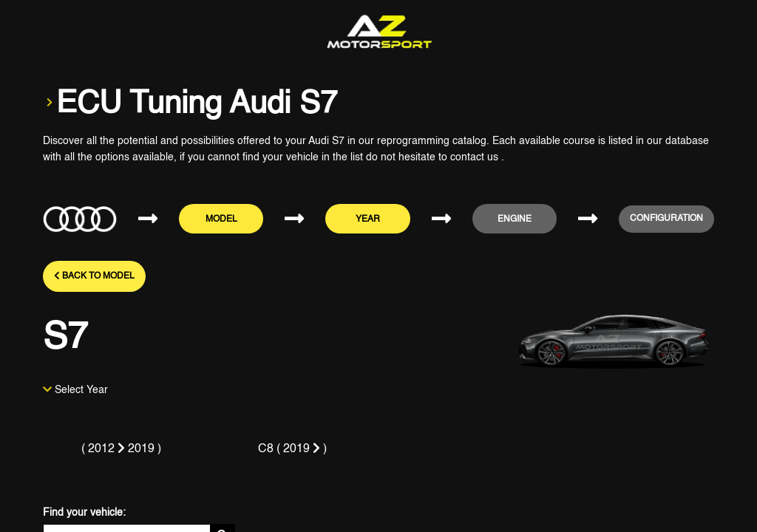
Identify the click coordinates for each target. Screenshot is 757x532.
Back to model (94, 276)
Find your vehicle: (84, 513)
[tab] (121, 450)
